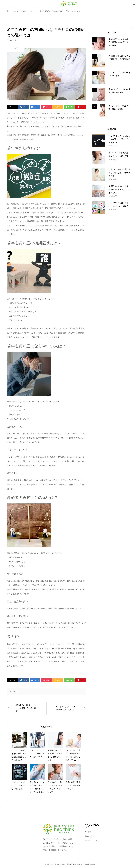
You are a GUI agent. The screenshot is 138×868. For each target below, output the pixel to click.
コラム (14, 692)
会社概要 (88, 832)
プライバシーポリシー (92, 842)
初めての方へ (89, 836)
